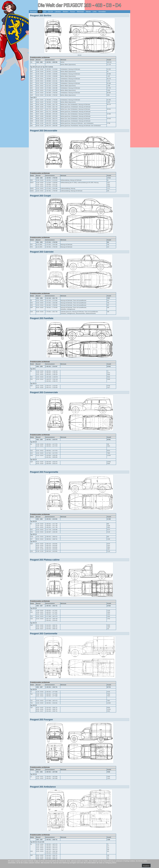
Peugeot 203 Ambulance (43, 787)
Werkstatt (80, 12)
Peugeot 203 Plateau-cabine (45, 560)
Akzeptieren (146, 866)
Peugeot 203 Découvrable (44, 131)
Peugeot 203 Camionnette (44, 634)
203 (40, 12)
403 (45, 12)
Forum (73, 12)
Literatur (58, 12)
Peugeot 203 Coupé (40, 196)
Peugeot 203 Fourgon (41, 720)
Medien (66, 12)
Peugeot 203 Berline (41, 16)
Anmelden (102, 12)
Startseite (33, 12)
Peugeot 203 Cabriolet (42, 252)
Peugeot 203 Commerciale (44, 392)
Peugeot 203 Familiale (42, 318)
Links (95, 12)
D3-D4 (50, 12)
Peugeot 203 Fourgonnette (44, 472)
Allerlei (88, 12)
